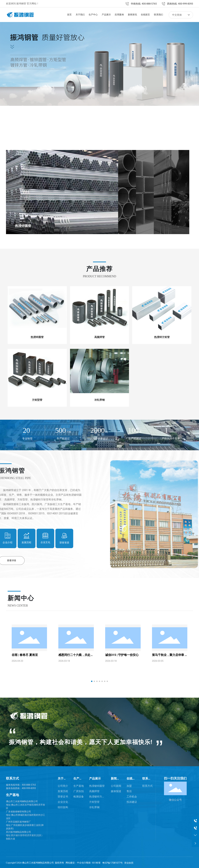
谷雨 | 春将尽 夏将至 (25, 654)
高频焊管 (99, 336)
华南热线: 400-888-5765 (144, 4)
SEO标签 (96, 862)
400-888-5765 (29, 784)
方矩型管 (37, 399)
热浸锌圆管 (23, 226)
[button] (25, 128)
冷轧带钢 (99, 399)
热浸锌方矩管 (162, 336)
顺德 (88, 862)
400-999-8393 (29, 787)
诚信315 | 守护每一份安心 (122, 654)
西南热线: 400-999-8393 (180, 4)
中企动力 (82, 862)
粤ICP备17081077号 (113, 862)
